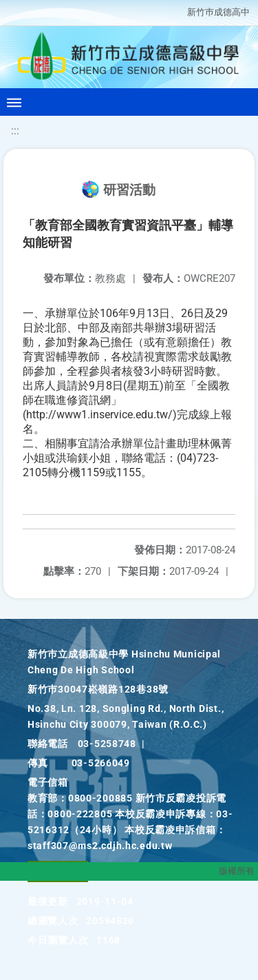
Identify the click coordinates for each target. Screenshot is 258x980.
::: (15, 131)
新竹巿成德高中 (218, 12)
